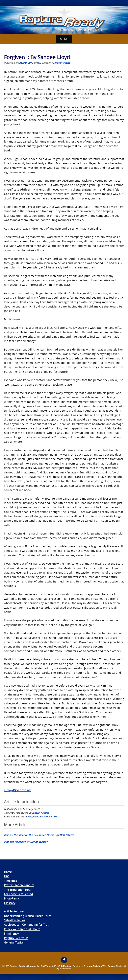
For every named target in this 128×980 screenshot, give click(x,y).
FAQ (7, 876)
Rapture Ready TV (16, 938)
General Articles (61, 63)
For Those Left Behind (18, 894)
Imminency (11, 934)
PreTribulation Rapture (19, 885)
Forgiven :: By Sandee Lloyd (43, 816)
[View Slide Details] (64, 20)
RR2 (39, 63)
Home (8, 872)
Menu (64, 39)
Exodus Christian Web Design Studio (103, 966)
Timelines (10, 881)
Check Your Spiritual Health (22, 929)
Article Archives (14, 911)
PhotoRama (12, 898)
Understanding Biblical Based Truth (28, 916)
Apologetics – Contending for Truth (27, 925)
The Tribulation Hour (18, 890)
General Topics (14, 942)
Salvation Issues (15, 920)
